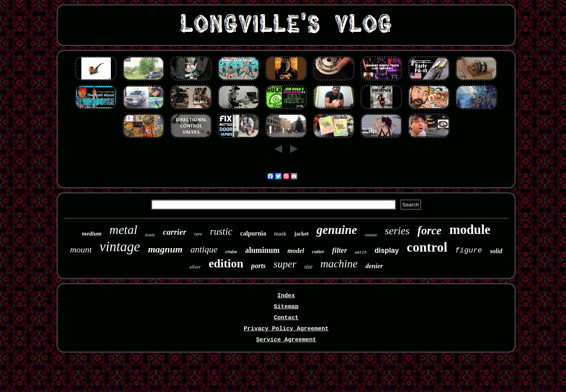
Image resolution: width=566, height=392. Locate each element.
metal (123, 230)
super (285, 264)
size (308, 267)
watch (361, 253)
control (427, 247)
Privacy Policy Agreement (286, 329)
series (397, 231)
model (296, 251)
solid (496, 251)
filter (340, 250)
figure (469, 250)
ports (258, 266)
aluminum (262, 250)
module (470, 230)
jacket (302, 234)
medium (92, 234)
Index (286, 296)
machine (339, 264)
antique (204, 249)
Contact (286, 318)
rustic (221, 231)
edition (226, 263)
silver (195, 267)
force (429, 230)
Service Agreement (286, 340)
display (387, 250)
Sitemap (286, 307)
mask (280, 234)
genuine (337, 230)
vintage (120, 247)
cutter (318, 251)
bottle (150, 235)
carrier (175, 232)
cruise (231, 252)
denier (374, 266)
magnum (165, 249)
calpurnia (253, 233)
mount (81, 249)
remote (371, 235)
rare (198, 234)
